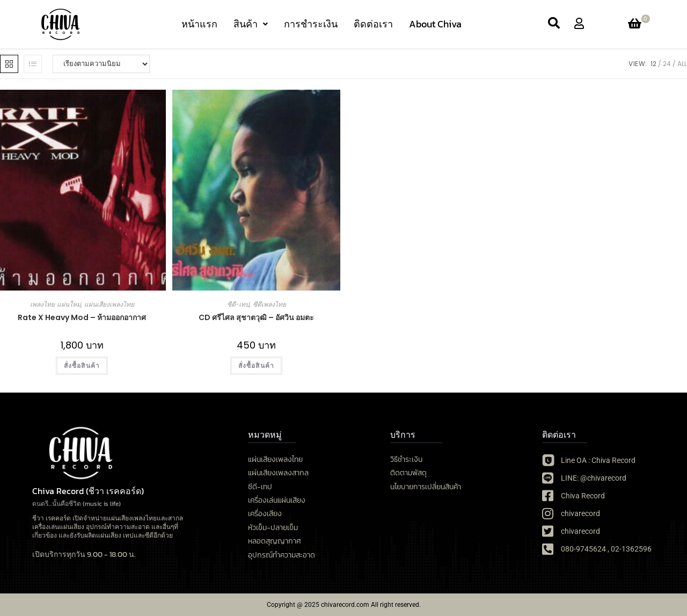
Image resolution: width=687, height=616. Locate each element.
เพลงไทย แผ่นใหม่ (56, 304)
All (682, 64)
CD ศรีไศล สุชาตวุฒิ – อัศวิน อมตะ (256, 317)
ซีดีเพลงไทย (269, 304)
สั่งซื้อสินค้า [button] (257, 365)
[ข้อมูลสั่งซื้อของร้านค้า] (101, 64)
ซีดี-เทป (238, 304)
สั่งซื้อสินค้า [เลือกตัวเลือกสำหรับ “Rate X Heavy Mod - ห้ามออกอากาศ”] (82, 365)
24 (667, 64)
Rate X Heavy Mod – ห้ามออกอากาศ (82, 317)
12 (653, 64)
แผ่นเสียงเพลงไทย (109, 304)
